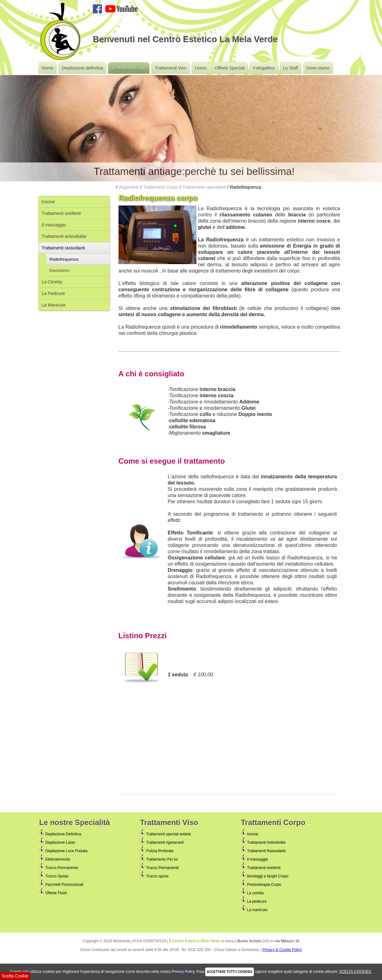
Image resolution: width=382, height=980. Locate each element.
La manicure (257, 910)
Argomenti (129, 187)
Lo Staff (291, 68)
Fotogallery (264, 68)
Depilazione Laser (60, 842)
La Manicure (54, 305)
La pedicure (257, 901)
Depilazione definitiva (82, 68)
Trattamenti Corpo (129, 68)
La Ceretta (52, 282)
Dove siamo (318, 68)
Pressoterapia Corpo (264, 885)
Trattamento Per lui (162, 859)
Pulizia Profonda (160, 851)
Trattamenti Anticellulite (266, 842)
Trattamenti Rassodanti (266, 851)
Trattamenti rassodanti (63, 248)
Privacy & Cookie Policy (282, 950)
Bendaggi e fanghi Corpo (268, 876)
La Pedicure (53, 293)
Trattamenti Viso (170, 68)
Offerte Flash (56, 893)
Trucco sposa (157, 876)
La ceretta (255, 893)
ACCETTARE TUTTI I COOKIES (230, 972)
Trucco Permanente (62, 868)
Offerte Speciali (230, 68)
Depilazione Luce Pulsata (66, 851)
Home (48, 68)
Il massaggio (54, 225)
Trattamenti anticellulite (64, 236)
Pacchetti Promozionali (64, 885)
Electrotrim (59, 270)
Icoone (48, 202)
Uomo (201, 68)
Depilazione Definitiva (63, 834)
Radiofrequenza (64, 259)
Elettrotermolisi (58, 859)
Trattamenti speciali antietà (169, 834)
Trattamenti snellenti (61, 213)
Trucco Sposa (57, 876)
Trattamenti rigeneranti (165, 842)
